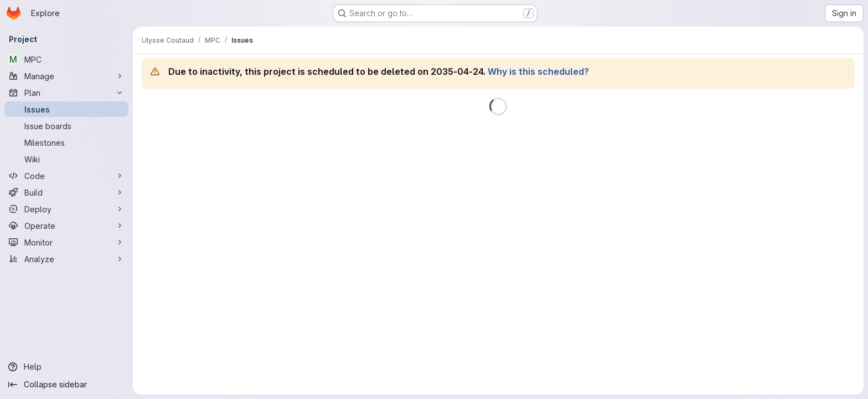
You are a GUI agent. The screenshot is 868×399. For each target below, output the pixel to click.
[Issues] (66, 109)
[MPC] (66, 59)
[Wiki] (66, 159)
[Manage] (66, 76)
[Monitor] (66, 242)
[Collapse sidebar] (66, 385)
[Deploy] (66, 209)
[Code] (66, 176)
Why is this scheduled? (538, 71)
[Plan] (66, 93)
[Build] (66, 192)
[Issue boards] (66, 126)
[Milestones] (66, 142)
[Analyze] (66, 259)
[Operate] (66, 226)
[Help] (66, 367)
